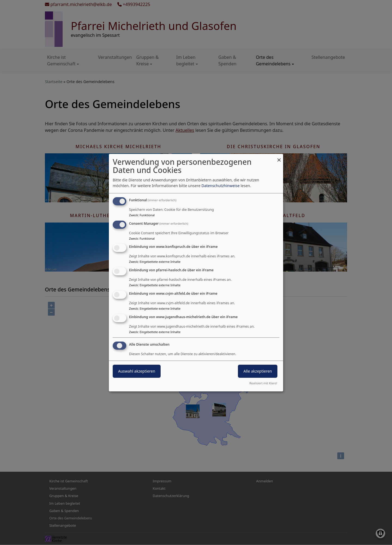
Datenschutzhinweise (220, 186)
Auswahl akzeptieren (137, 371)
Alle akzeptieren (258, 371)
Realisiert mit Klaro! (263, 383)
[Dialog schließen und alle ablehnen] (279, 157)
